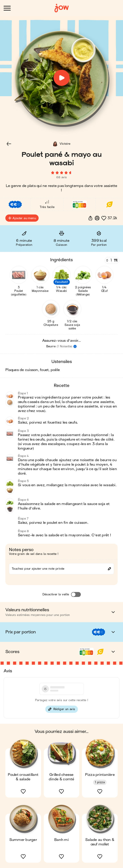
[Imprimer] (97, 218)
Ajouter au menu (22, 218)
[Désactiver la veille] (76, 594)
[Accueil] (62, 8)
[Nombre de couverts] (112, 260)
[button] (9, 144)
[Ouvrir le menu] (7, 8)
